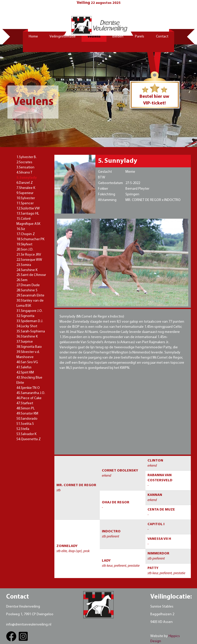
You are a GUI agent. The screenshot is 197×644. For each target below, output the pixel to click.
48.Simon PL (26, 408)
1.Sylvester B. (27, 157)
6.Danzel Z (25, 183)
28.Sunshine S (27, 290)
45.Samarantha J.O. (31, 393)
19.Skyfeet (24, 244)
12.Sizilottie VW (28, 209)
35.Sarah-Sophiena (31, 331)
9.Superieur (25, 193)
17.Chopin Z (26, 234)
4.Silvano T (24, 173)
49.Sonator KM (27, 414)
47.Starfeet (25, 403)
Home (33, 37)
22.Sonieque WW (29, 260)
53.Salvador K (26, 434)
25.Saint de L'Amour (31, 275)
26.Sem (22, 280)
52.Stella (23, 429)
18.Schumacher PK (30, 239)
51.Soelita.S (25, 424)
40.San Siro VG (27, 362)
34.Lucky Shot (27, 326)
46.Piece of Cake (29, 398)
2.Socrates (24, 162)
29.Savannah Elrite (30, 296)
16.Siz (21, 229)
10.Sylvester (26, 198)
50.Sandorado (27, 419)
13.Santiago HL (28, 214)
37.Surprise (25, 342)
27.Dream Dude (28, 285)
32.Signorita (25, 316)
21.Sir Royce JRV (29, 255)
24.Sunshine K (27, 270)
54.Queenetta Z (29, 439)
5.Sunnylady (27, 178)
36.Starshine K (27, 337)
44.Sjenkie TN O (28, 388)
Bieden (118, 37)
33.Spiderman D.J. (30, 321)
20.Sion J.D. (25, 250)
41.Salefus (24, 367)
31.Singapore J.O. (29, 311)
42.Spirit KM (25, 373)
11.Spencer (25, 203)
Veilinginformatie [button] (63, 37)
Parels (140, 37)
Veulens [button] (94, 37)
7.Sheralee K (26, 188)
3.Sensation (25, 167)
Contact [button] (162, 37)
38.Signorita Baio (29, 347)
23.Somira (24, 265)
